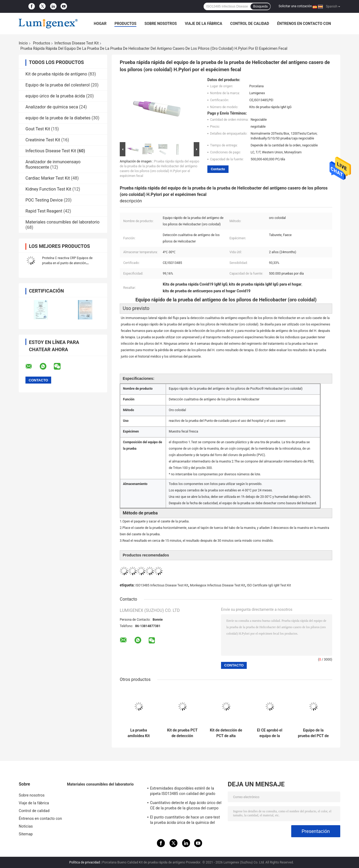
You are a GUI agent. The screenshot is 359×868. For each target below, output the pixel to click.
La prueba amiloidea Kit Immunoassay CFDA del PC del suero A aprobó (139, 733)
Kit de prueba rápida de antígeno (56, 74)
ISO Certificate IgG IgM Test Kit (269, 585)
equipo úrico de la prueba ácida (55, 96)
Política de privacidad (85, 862)
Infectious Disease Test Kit (76, 43)
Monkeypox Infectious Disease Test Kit (218, 585)
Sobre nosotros (161, 24)
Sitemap (26, 834)
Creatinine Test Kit (43, 140)
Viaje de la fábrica (203, 24)
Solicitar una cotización (295, 6)
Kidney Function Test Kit (48, 189)
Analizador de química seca (52, 107)
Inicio (23, 43)
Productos (125, 24)
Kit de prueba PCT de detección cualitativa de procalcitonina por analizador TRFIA (182, 733)
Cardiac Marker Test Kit (48, 178)
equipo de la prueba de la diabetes (58, 118)
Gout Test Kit (38, 129)
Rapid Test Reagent (44, 211)
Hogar (100, 24)
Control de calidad (250, 24)
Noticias (26, 826)
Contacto (218, 169)
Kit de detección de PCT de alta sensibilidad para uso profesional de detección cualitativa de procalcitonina (226, 733)
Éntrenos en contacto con (304, 24)
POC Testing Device (44, 200)
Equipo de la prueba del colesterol (58, 85)
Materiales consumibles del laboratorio (62, 222)
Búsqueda (260, 6)
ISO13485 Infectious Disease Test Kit (162, 585)
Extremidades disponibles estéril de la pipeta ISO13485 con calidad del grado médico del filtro (183, 792)
